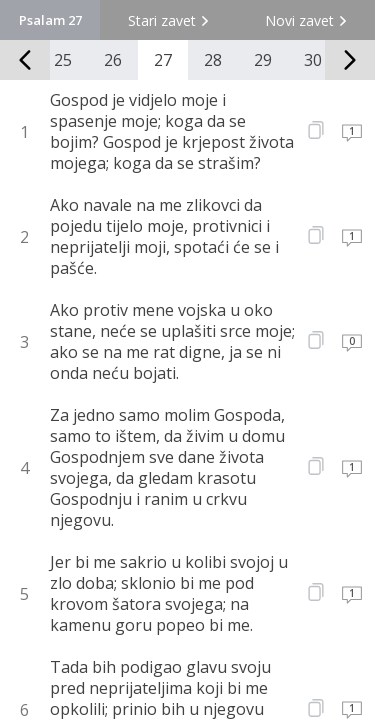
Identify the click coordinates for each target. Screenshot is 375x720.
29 (263, 60)
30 (313, 60)
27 (163, 60)
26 (113, 60)
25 (63, 60)
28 (213, 60)
